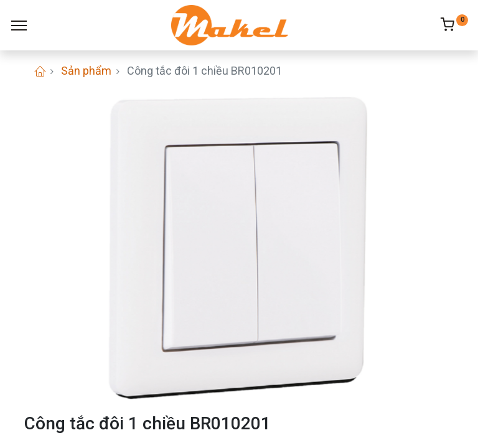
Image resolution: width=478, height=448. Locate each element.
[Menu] (19, 26)
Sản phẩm (86, 71)
